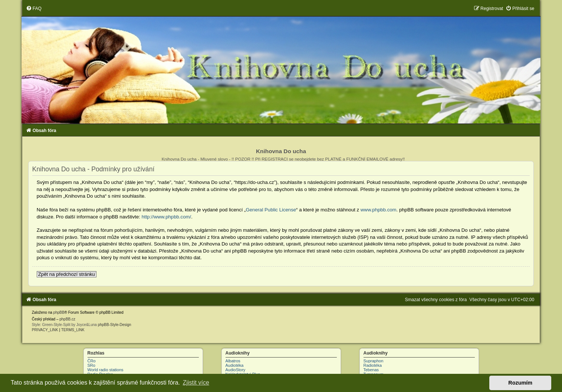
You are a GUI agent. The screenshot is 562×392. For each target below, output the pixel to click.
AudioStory (236, 370)
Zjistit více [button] (196, 383)
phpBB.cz (67, 319)
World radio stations (106, 370)
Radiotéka (373, 365)
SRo (91, 365)
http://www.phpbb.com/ (166, 217)
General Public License (271, 210)
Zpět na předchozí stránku (67, 274)
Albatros (233, 361)
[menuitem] (34, 9)
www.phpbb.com (379, 210)
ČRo (92, 361)
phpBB (59, 312)
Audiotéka (235, 365)
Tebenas (371, 370)
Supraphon (374, 361)
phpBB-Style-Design (115, 325)
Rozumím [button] (520, 383)
